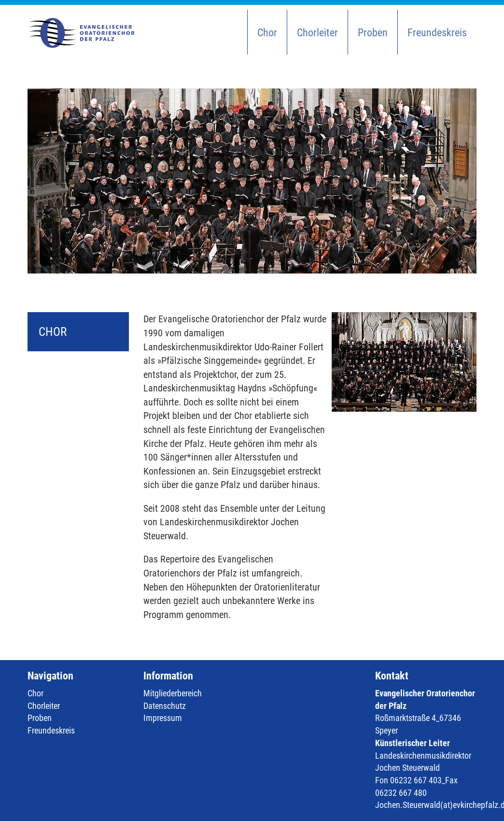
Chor (267, 33)
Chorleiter (317, 33)
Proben (373, 33)
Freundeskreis (437, 33)
